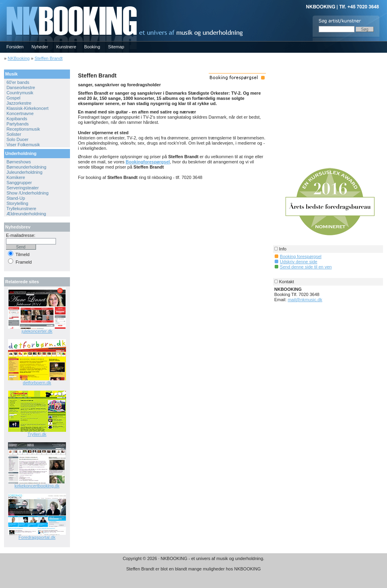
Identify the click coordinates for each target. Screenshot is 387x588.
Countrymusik (20, 93)
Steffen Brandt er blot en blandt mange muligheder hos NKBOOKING (194, 569)
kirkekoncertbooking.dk (37, 486)
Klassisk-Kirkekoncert (27, 108)
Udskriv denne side (299, 262)
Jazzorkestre (19, 103)
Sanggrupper (19, 183)
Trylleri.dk (37, 434)
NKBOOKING (1, 3)
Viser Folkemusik (23, 145)
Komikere (16, 177)
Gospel (13, 98)
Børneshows (19, 162)
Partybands (18, 124)
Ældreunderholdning (26, 214)
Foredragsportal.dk (37, 537)
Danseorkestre (21, 87)
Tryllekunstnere (21, 209)
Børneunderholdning (26, 167)
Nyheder (40, 47)
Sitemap (116, 47)
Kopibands (17, 119)
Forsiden (15, 47)
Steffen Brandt (48, 58)
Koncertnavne (20, 113)
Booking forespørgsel (301, 256)
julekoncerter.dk (37, 331)
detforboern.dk (37, 383)
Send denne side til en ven (306, 267)
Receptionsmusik (23, 129)
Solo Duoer (17, 139)
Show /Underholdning (27, 193)
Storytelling (17, 203)
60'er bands (18, 82)
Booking (92, 47)
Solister (14, 134)
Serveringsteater (23, 188)
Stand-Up (16, 198)
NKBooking (19, 58)
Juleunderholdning (24, 172)
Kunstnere (66, 47)
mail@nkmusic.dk (305, 300)
